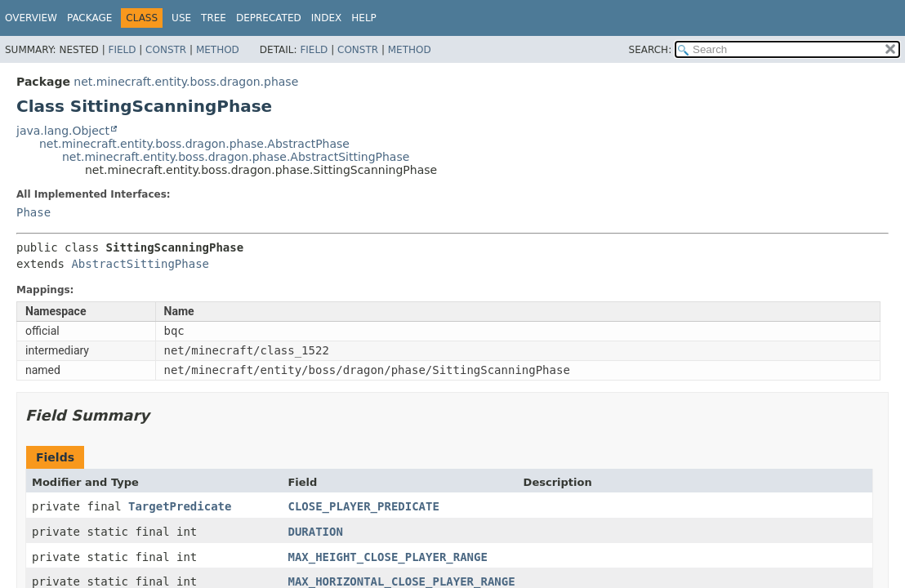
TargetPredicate (180, 506)
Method (218, 50)
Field (122, 50)
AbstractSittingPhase (140, 264)
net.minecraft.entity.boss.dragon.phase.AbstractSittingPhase (236, 157)
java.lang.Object (63, 131)
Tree (214, 18)
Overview (31, 18)
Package (89, 18)
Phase (33, 212)
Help (364, 18)
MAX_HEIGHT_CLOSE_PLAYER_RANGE (387, 557)
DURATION (315, 532)
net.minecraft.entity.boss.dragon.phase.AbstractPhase (194, 144)
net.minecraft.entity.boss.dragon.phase (186, 82)
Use (181, 18)
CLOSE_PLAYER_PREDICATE (363, 506)
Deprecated (269, 18)
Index (327, 18)
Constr (166, 50)
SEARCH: (651, 50)
